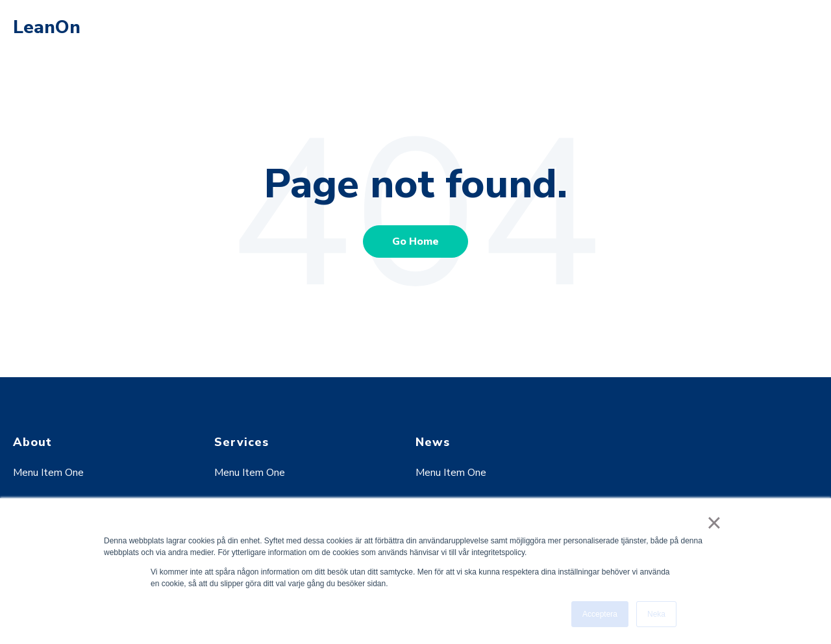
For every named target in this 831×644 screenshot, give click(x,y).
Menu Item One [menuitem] (48, 473)
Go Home (415, 241)
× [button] (714, 523)
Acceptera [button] (600, 614)
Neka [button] (656, 614)
